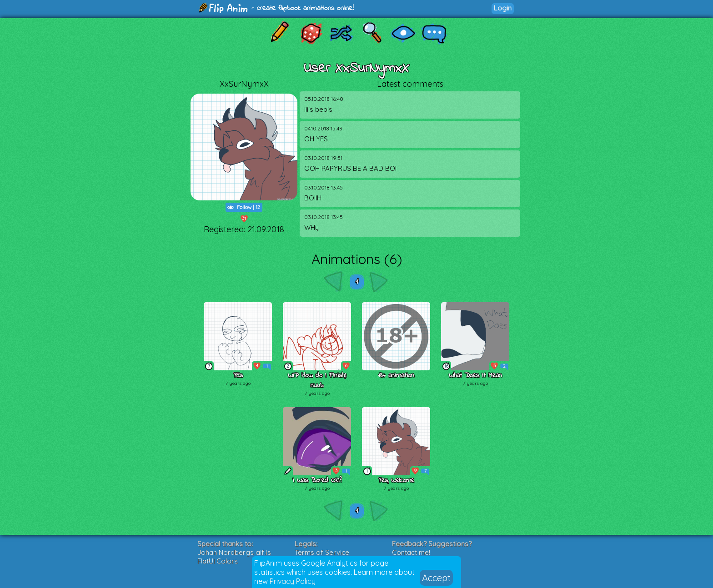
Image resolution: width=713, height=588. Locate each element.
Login (503, 8)
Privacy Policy (293, 581)
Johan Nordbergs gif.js (234, 552)
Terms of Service (322, 552)
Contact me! (411, 552)
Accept (436, 578)
